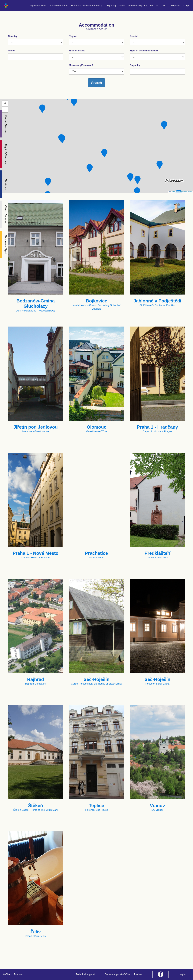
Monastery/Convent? (81, 65)
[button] (164, 125)
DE (163, 6)
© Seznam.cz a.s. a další (184, 192)
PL (158, 6)
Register (175, 6)
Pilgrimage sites (38, 6)
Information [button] (135, 6)
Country (13, 36)
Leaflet (172, 192)
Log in (187, 6)
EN (152, 6)
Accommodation (59, 6)
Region (73, 36)
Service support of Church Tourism (124, 974)
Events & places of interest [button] (87, 6)
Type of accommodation (144, 51)
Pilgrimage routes (115, 6)
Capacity (135, 65)
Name (11, 51)
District (134, 36)
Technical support (85, 974)
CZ (146, 6)
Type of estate (77, 51)
